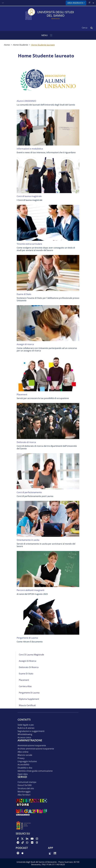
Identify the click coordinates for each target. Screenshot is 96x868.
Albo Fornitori (24, 795)
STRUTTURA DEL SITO (26, 788)
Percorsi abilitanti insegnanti (31, 590)
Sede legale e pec (26, 725)
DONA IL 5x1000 (25, 785)
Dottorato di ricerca (29, 667)
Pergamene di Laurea (29, 693)
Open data (23, 774)
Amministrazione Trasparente (32, 746)
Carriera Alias (25, 686)
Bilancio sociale (25, 755)
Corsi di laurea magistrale (31, 655)
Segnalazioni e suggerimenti (31, 731)
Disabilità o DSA (25, 768)
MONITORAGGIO (24, 792)
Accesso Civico (24, 738)
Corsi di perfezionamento (29, 492)
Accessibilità (23, 765)
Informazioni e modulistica (30, 149)
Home (7, 45)
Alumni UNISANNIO (26, 101)
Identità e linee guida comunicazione (35, 771)
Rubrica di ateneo (26, 728)
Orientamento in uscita (28, 540)
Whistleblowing (25, 734)
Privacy (21, 758)
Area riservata (75, 3)
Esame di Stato (26, 674)
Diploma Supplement (29, 699)
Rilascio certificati (27, 705)
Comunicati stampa (27, 782)
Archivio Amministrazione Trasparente (36, 749)
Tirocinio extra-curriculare (29, 244)
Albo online (23, 752)
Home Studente (20, 45)
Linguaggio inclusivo (27, 761)
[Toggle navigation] (3, 3)
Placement (24, 680)
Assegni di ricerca (28, 661)
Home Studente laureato (43, 45)
